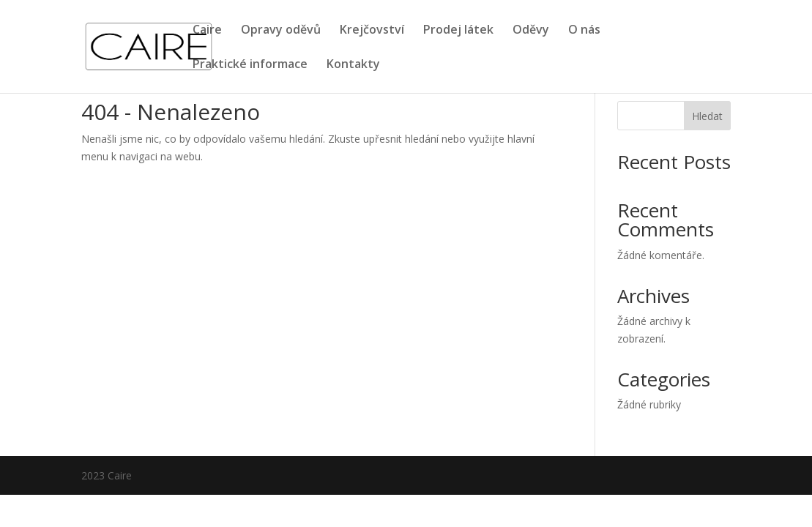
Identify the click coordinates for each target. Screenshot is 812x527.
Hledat (707, 116)
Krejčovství (372, 31)
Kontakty (353, 65)
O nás (584, 31)
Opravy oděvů (281, 31)
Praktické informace (250, 65)
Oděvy (531, 31)
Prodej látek (458, 31)
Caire (207, 31)
